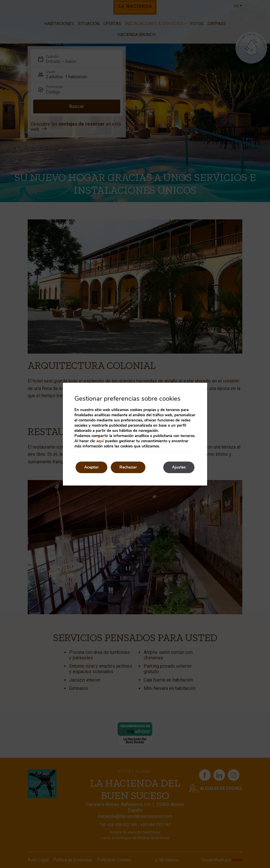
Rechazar (128, 467)
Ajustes (179, 467)
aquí (100, 441)
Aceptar (91, 467)
